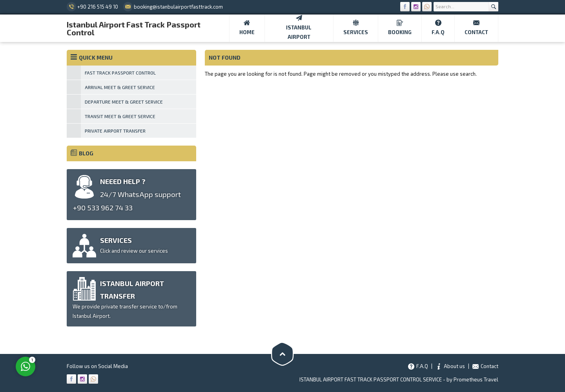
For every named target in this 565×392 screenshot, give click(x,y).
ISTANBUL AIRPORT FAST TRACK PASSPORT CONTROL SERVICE (371, 379)
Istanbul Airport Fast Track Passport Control (134, 28)
